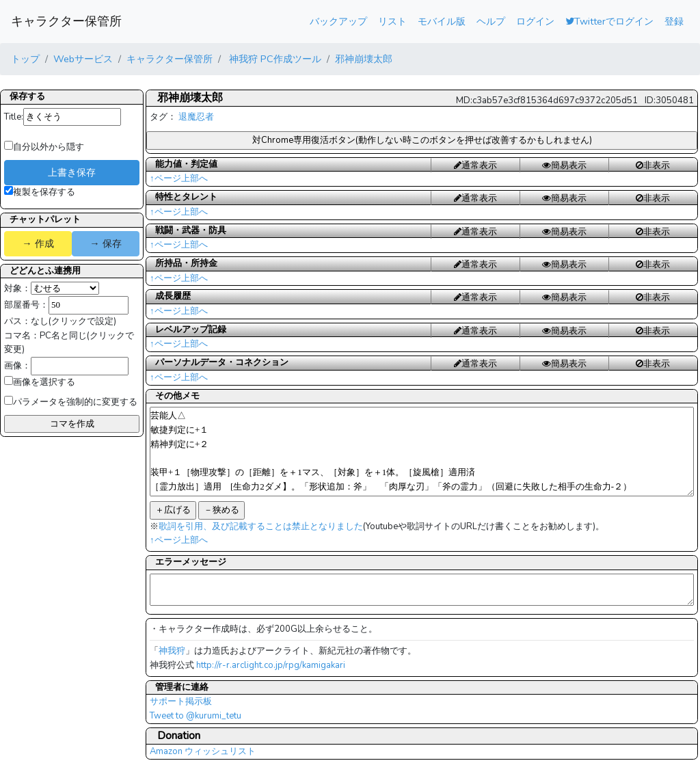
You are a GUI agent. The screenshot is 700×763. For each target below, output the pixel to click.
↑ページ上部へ (179, 178)
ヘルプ (491, 21)
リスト (392, 21)
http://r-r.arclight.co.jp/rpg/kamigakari (271, 665)
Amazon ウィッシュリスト (203, 751)
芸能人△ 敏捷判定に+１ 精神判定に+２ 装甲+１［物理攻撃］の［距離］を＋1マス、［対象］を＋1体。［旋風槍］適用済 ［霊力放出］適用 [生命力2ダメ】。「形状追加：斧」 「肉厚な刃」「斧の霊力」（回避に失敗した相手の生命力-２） (422, 452)
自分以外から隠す (44, 147)
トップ (25, 59)
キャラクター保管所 (66, 21)
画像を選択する (40, 382)
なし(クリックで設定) (73, 321)
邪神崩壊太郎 (364, 59)
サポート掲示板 (181, 701)
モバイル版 (442, 21)
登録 (674, 21)
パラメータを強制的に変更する (71, 402)
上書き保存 (72, 172)
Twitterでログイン (609, 21)
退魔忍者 (196, 117)
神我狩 (172, 651)
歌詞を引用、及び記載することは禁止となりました (261, 526)
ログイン (535, 21)
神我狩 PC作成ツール (274, 59)
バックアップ (338, 21)
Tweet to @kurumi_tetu (196, 716)
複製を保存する (40, 192)
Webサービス (83, 59)
